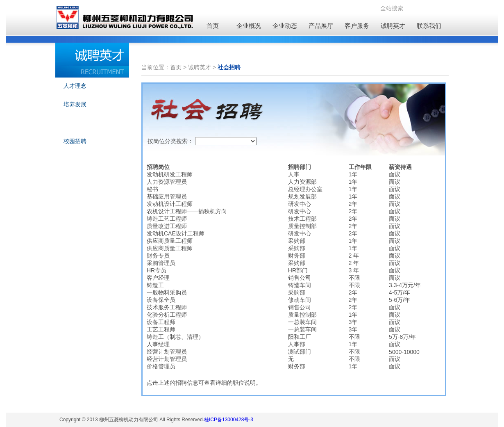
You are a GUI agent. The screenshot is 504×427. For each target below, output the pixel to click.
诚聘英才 (393, 26)
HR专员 (157, 270)
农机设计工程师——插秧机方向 (187, 211)
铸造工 (155, 285)
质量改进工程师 (167, 226)
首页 (213, 26)
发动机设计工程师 (170, 204)
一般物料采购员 (167, 292)
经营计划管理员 (167, 352)
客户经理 (158, 278)
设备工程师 (161, 322)
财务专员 (158, 256)
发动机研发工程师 (170, 174)
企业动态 (285, 26)
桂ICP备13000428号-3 (229, 420)
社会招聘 (75, 123)
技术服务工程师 (167, 307)
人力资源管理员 (167, 182)
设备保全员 (161, 300)
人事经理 (158, 344)
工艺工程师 (161, 329)
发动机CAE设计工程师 (176, 233)
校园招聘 (75, 141)
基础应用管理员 (167, 196)
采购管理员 (161, 263)
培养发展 (75, 104)
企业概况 (249, 26)
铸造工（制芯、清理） (175, 337)
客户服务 (357, 26)
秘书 (152, 189)
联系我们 (429, 26)
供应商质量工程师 (170, 241)
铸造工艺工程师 (167, 219)
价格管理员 (161, 366)
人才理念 (75, 86)
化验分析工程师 (167, 315)
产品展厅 (321, 26)
